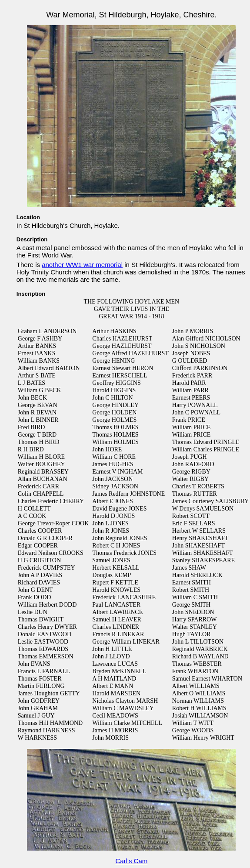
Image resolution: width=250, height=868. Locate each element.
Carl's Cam (132, 861)
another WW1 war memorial (82, 265)
